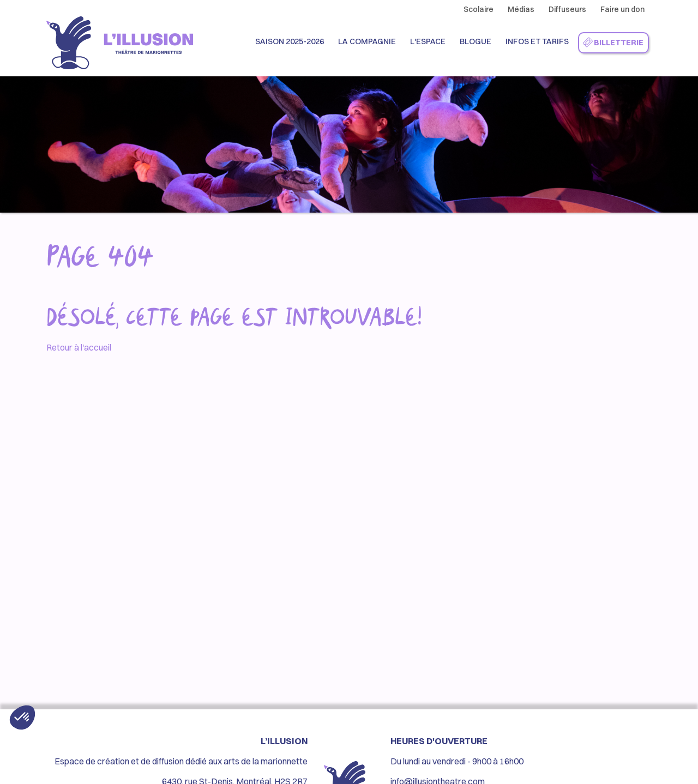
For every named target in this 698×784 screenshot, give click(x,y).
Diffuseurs (567, 9)
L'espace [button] (428, 41)
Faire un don (622, 9)
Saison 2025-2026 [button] (290, 41)
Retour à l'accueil (79, 347)
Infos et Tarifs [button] (537, 41)
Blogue (476, 41)
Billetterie (613, 43)
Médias (521, 9)
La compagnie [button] (367, 41)
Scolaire (479, 9)
